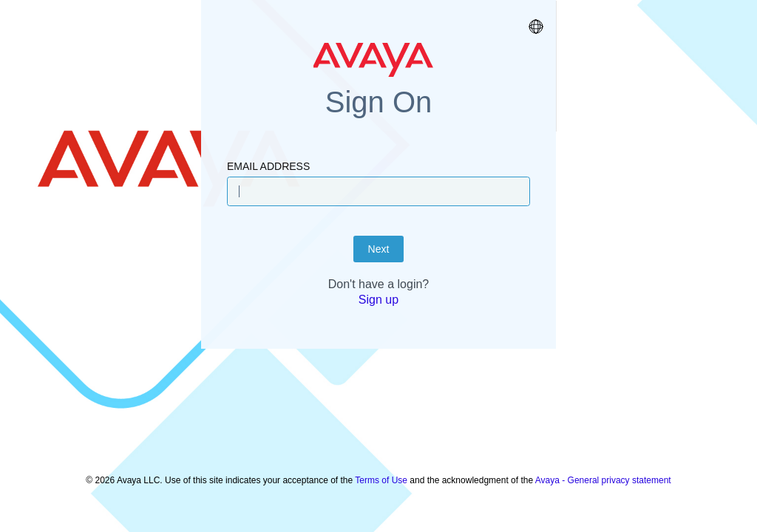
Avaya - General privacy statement (603, 473)
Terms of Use (381, 473)
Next (379, 286)
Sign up (378, 337)
